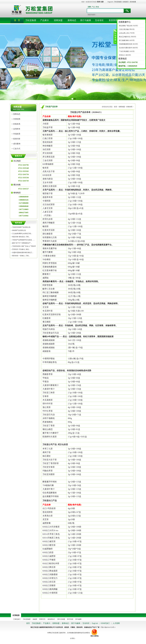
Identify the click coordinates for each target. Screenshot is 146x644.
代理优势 (17, 119)
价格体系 (17, 124)
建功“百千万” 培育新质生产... (22, 243)
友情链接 (16, 615)
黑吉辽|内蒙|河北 (124, 37)
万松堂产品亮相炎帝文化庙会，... (23, 240)
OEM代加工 (105, 623)
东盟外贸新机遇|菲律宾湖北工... (23, 253)
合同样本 (17, 129)
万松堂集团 (118, 2)
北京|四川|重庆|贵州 (125, 48)
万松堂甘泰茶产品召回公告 (21, 227)
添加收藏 (133, 2)
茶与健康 (78, 619)
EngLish (110, 2)
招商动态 (17, 114)
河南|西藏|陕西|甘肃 (125, 44)
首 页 (17, 20)
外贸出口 (122, 55)
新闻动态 (72, 20)
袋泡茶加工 (51, 619)
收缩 (115, 37)
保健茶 (35, 619)
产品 (93, 7)
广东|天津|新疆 (124, 51)
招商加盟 (58, 20)
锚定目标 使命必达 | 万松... (21, 237)
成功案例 (17, 144)
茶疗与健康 (86, 20)
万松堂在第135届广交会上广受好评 (24, 246)
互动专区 (99, 20)
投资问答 (17, 139)
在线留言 (126, 2)
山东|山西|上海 (124, 33)
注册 (102, 2)
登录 (99, 2)
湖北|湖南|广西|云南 (125, 26)
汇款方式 (17, 149)
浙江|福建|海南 (124, 40)
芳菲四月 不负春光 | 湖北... (21, 249)
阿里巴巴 (42, 619)
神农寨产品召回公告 (19, 230)
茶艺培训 (70, 619)
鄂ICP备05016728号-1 (108, 627)
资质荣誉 (113, 20)
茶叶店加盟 (61, 619)
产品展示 (45, 20)
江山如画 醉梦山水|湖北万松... (22, 234)
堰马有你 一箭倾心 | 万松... (21, 256)
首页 (116, 107)
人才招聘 (116, 623)
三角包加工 (17, 619)
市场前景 (17, 134)
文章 (89, 7)
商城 (97, 7)
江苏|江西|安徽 (124, 29)
